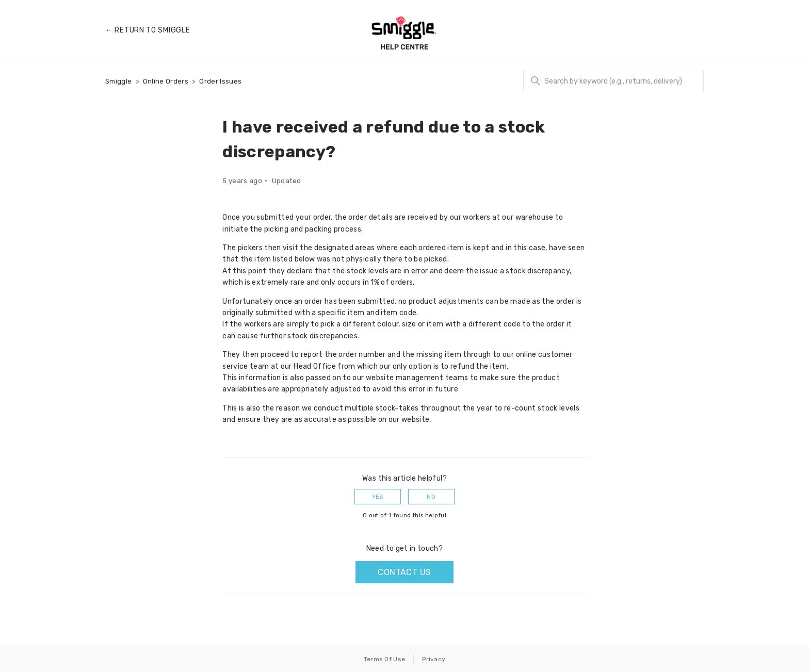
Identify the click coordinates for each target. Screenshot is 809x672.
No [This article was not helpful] (431, 497)
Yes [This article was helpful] (378, 497)
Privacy (434, 659)
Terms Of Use (385, 659)
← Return (148, 30)
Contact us (404, 572)
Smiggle (118, 81)
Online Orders (166, 81)
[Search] (613, 81)
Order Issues (220, 81)
